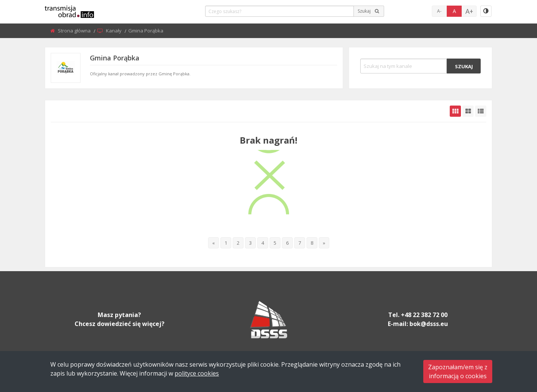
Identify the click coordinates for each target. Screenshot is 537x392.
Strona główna (75, 31)
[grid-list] (481, 111)
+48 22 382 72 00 (424, 315)
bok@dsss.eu (429, 324)
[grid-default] (455, 111)
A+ (469, 11)
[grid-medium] (468, 111)
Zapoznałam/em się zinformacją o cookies (458, 371)
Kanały (114, 31)
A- (439, 11)
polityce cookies (197, 373)
